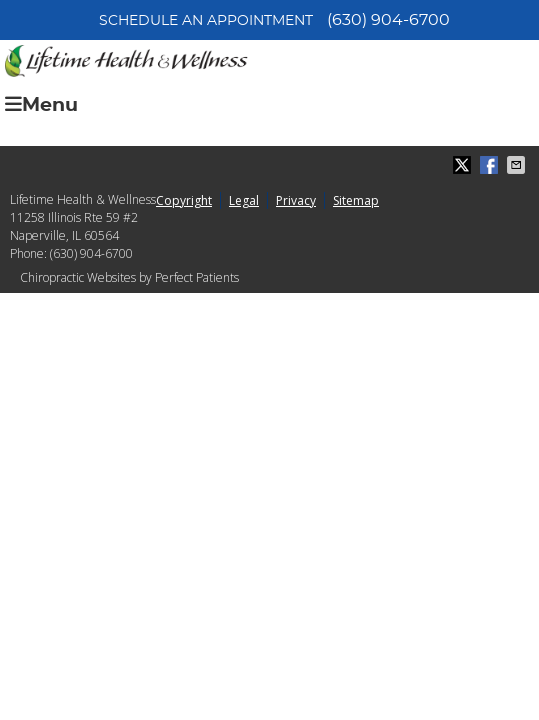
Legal (244, 200)
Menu (41, 104)
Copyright (184, 200)
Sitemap (356, 200)
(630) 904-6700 (388, 20)
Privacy (296, 200)
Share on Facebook (491, 165)
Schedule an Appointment (206, 21)
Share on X (464, 165)
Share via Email (518, 165)
